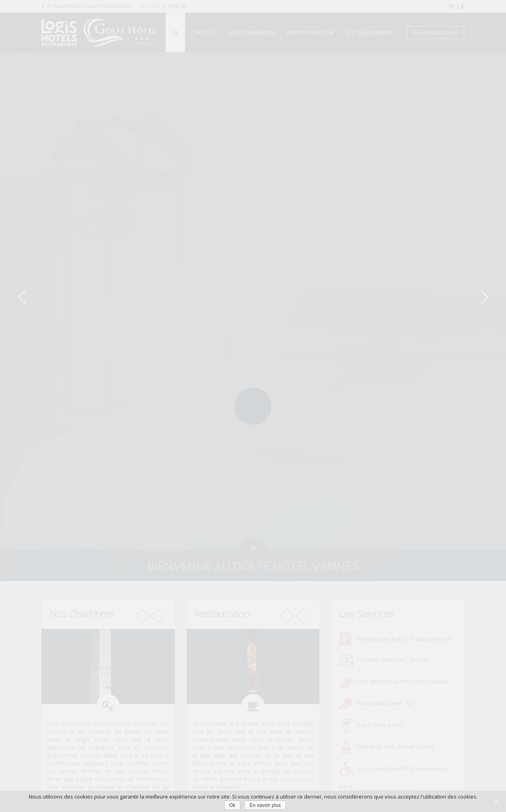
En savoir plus (265, 805)
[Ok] (496, 801)
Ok (232, 805)
